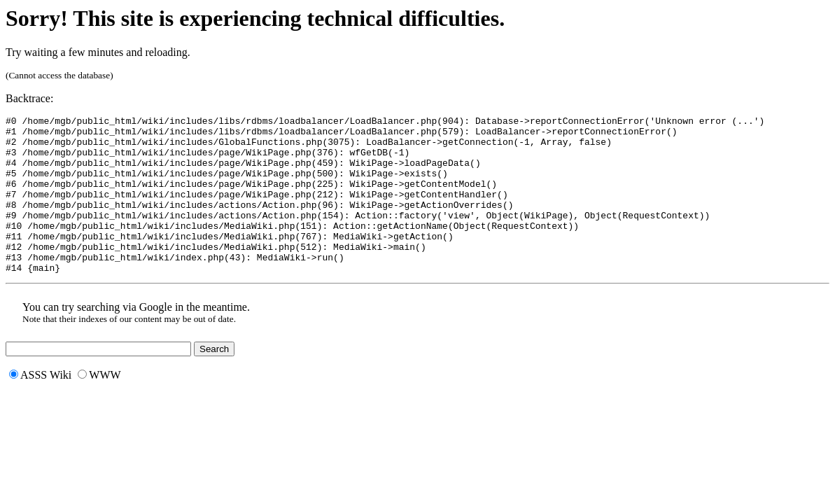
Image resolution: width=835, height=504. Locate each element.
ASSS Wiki (40, 406)
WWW (99, 406)
